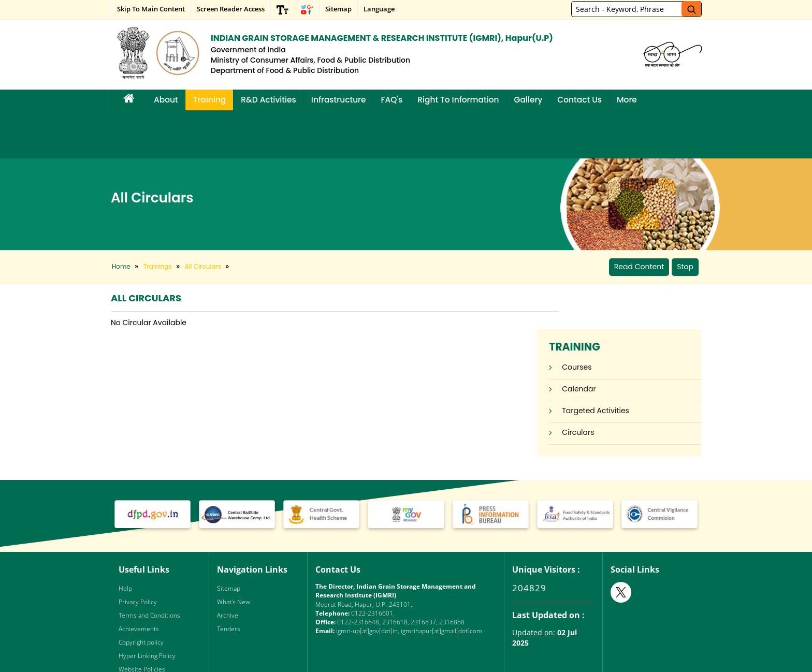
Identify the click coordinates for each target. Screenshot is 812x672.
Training (210, 100)
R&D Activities (269, 100)
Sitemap (338, 9)
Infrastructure (339, 100)
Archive (228, 567)
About (166, 100)
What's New (234, 553)
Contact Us (579, 100)
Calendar (613, 300)
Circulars (612, 343)
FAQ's (392, 100)
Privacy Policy (138, 553)
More (627, 100)
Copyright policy (141, 594)
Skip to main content (151, 9)
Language (379, 9)
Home (121, 218)
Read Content (639, 218)
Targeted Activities (630, 322)
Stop (685, 218)
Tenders (229, 580)
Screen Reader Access (231, 9)
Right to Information (458, 100)
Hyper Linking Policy (147, 607)
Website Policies (142, 620)
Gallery (528, 100)
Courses (611, 278)
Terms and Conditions (149, 567)
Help (125, 540)
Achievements (139, 580)
